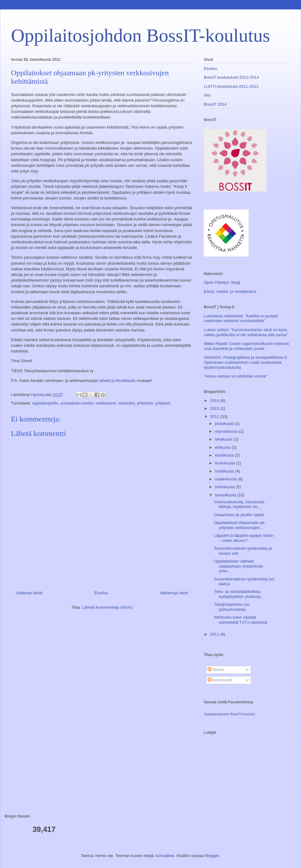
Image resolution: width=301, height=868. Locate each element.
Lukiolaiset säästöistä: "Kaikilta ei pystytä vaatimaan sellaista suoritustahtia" (241, 318)
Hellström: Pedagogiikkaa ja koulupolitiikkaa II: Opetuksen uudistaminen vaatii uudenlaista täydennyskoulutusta (246, 362)
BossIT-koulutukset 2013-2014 (231, 77)
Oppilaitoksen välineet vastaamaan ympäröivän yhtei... (238, 566)
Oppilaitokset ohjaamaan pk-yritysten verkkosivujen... (240, 525)
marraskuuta (227, 431)
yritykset (163, 403)
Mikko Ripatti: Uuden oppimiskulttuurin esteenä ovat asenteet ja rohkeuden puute (246, 346)
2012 (215, 417)
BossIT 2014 (215, 104)
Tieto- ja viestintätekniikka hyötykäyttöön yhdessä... (239, 594)
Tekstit (216, 670)
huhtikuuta (225, 471)
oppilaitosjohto (45, 403)
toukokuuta (226, 463)
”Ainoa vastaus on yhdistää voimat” (235, 376)
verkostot (126, 403)
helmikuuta (225, 487)
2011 (215, 634)
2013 (215, 408)
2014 (215, 401)
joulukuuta (225, 423)
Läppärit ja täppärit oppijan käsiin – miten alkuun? (244, 538)
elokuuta (223, 447)
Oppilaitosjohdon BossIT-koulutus (140, 35)
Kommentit (220, 680)
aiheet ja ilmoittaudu (117, 381)
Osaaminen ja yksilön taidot (239, 515)
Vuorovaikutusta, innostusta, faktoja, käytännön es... (239, 504)
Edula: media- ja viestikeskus (230, 291)
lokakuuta (224, 439)
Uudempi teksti (29, 593)
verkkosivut (106, 403)
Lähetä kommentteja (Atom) (107, 607)
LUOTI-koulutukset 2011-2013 (231, 86)
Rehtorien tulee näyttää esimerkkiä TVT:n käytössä (240, 620)
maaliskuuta (227, 479)
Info (207, 95)
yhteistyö (145, 403)
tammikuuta (226, 495)
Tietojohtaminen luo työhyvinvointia (232, 607)
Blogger (212, 856)
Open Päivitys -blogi (222, 282)
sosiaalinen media (77, 403)
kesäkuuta (225, 455)
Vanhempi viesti (174, 593)
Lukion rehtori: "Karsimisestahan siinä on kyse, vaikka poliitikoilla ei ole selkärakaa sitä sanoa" (246, 332)
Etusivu (101, 593)
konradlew (165, 856)
